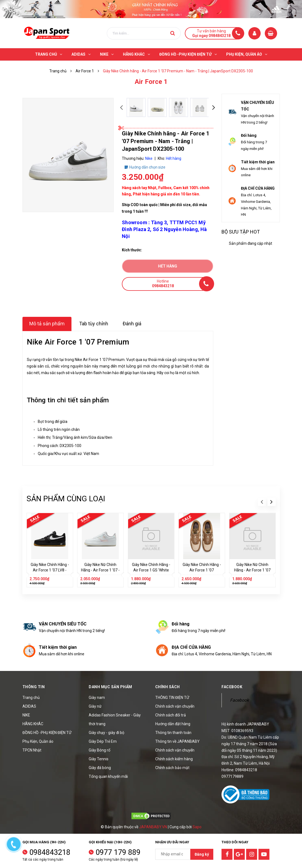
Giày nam (97, 698)
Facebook (239, 700)
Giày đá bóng (100, 768)
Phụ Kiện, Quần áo (38, 741)
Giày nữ (95, 706)
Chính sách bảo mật (172, 768)
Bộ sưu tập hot (241, 232)
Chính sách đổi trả (171, 715)
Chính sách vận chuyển (175, 706)
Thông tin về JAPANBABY (177, 741)
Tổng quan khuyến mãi (108, 776)
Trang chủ (31, 698)
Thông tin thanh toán (173, 733)
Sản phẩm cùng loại (66, 499)
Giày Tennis (99, 759)
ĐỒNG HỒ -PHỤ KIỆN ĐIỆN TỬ (47, 733)
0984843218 (50, 852)
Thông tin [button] (34, 687)
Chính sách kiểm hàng (174, 759)
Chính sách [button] (168, 687)
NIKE (26, 715)
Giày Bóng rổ (100, 750)
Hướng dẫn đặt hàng (173, 724)
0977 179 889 (118, 852)
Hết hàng (168, 266)
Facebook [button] (232, 687)
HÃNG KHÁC (33, 724)
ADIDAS (29, 706)
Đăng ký (202, 854)
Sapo (197, 827)
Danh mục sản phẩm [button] (110, 687)
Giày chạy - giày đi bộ (107, 733)
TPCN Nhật (32, 750)
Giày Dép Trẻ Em (103, 741)
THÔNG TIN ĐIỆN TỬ (172, 698)
